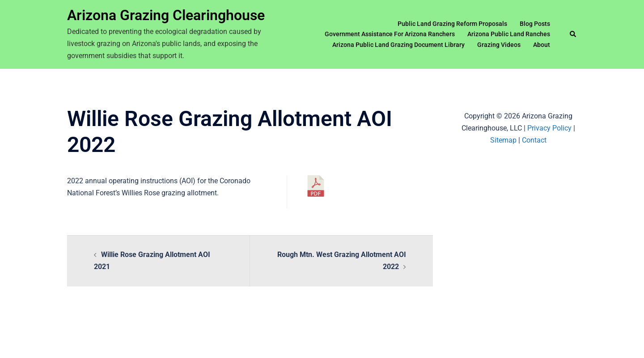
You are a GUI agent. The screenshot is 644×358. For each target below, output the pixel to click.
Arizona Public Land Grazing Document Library (398, 45)
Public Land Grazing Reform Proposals (452, 24)
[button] (573, 34)
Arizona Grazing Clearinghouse (166, 15)
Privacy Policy (549, 128)
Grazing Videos (499, 45)
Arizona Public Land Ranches (509, 34)
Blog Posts (535, 24)
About (542, 45)
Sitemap (503, 140)
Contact (534, 140)
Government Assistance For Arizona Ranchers (390, 34)
